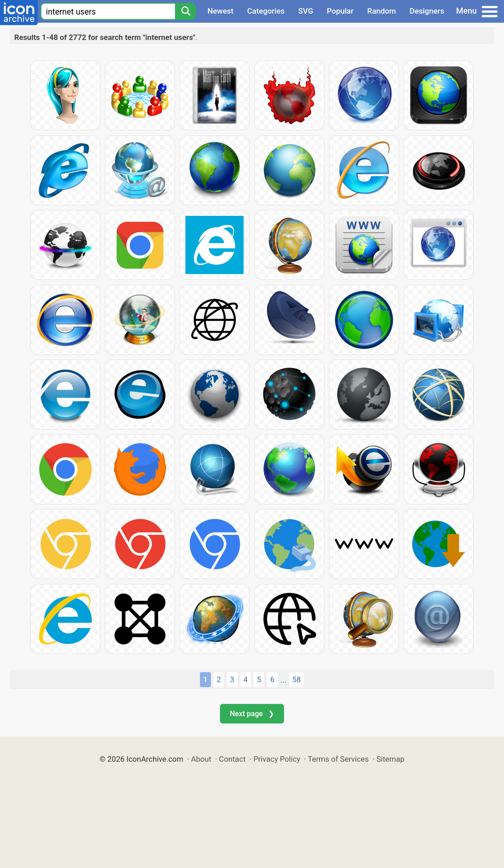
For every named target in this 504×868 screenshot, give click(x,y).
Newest (220, 11)
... (283, 680)
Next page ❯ (252, 714)
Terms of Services (338, 759)
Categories (266, 11)
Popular (340, 11)
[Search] (185, 11)
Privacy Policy (277, 759)
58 (297, 679)
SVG (306, 11)
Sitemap (390, 759)
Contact (232, 759)
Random (382, 11)
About (201, 759)
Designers (427, 11)
